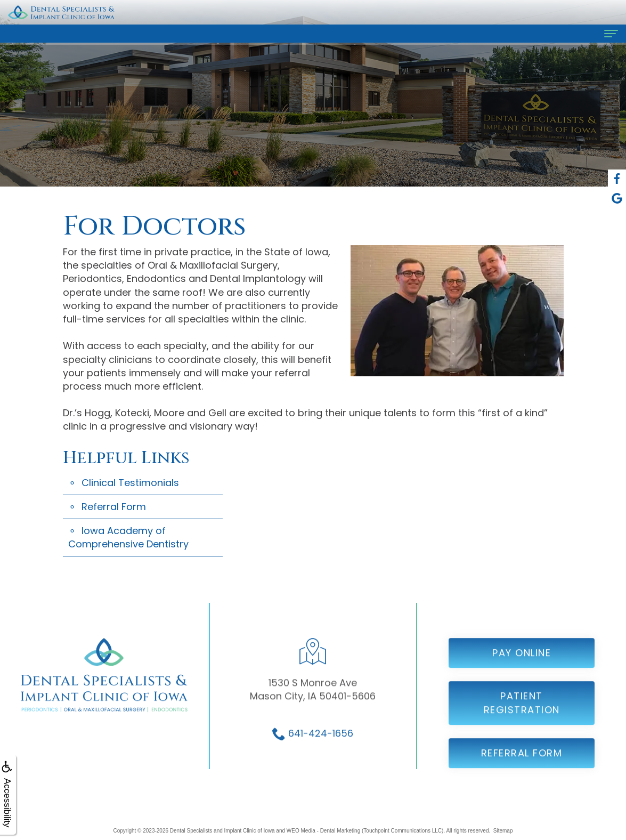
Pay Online (522, 662)
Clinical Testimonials (130, 483)
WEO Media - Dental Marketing (323, 831)
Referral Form (114, 507)
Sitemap (503, 831)
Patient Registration (522, 712)
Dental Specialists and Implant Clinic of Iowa (222, 831)
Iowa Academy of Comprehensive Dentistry (128, 537)
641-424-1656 (321, 742)
